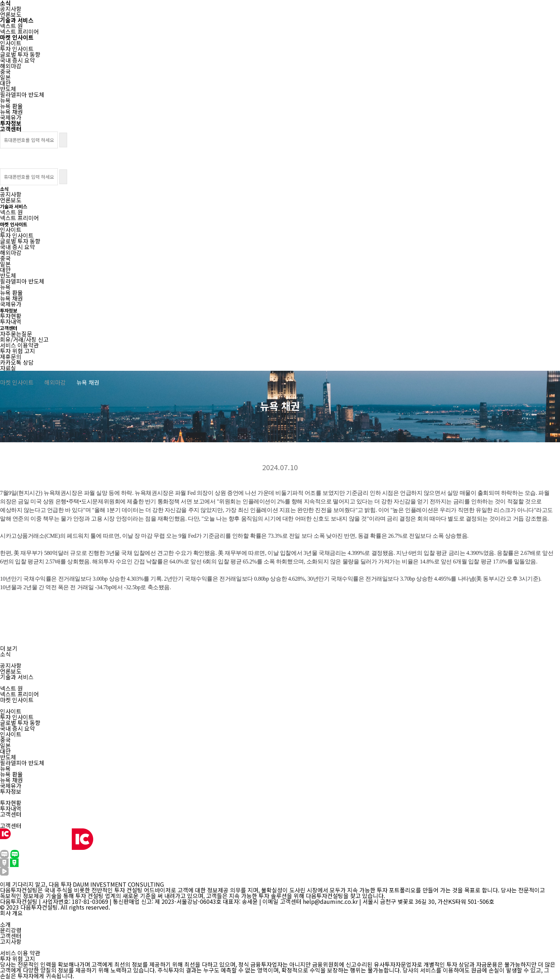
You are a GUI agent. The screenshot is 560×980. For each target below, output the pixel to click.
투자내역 (11, 808)
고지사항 (11, 941)
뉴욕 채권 (11, 780)
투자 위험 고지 (17, 959)
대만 (5, 751)
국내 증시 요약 (17, 728)
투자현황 (11, 803)
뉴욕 (5, 768)
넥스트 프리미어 (19, 694)
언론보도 (11, 671)
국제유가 (11, 786)
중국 (5, 740)
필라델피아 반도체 (22, 763)
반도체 (8, 757)
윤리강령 (11, 930)
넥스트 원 (11, 688)
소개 (5, 924)
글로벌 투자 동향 (20, 723)
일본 (5, 745)
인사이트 (11, 711)
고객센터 (11, 826)
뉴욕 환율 (11, 774)
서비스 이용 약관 (20, 953)
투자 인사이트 (17, 717)
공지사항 (11, 665)
